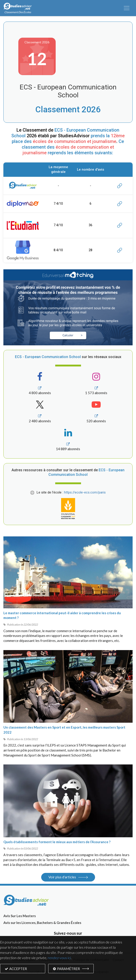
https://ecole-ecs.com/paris (85, 492)
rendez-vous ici (59, 958)
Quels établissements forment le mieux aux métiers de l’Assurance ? (57, 842)
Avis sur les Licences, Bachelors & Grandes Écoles (42, 923)
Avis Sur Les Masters (20, 916)
